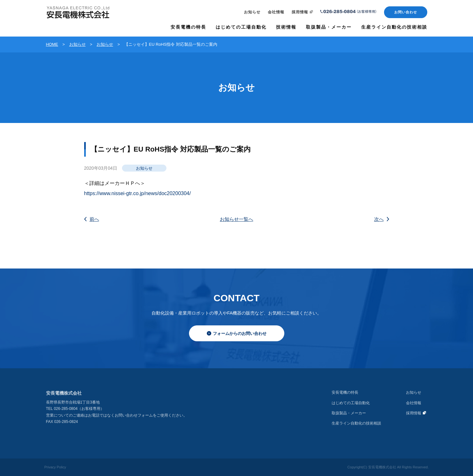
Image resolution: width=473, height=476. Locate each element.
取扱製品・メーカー (349, 413)
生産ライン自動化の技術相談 (356, 423)
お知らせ (252, 12)
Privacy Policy (55, 467)
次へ (382, 219)
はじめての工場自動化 (351, 403)
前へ (92, 219)
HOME (52, 44)
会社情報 (276, 12)
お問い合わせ (406, 12)
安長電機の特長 (345, 392)
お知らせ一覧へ (236, 219)
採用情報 (302, 12)
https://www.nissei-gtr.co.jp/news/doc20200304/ (138, 193)
